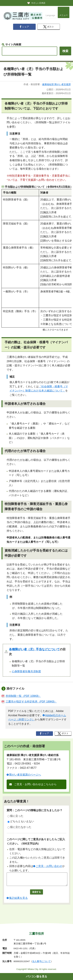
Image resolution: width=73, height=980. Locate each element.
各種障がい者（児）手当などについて (34, 649)
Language (50, 15)
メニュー (64, 15)
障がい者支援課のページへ (25, 775)
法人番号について (41, 962)
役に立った (15, 816)
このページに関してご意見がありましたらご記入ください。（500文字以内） (36, 841)
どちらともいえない (21, 821)
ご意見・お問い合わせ (49, 866)
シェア (24, 27)
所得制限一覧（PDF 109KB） (21, 696)
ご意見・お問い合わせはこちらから (35, 784)
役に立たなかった (19, 827)
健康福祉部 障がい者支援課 (56, 84)
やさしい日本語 (38, 3)
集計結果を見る (18, 900)
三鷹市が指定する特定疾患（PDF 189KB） (29, 702)
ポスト (49, 27)
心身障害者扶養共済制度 (26, 671)
